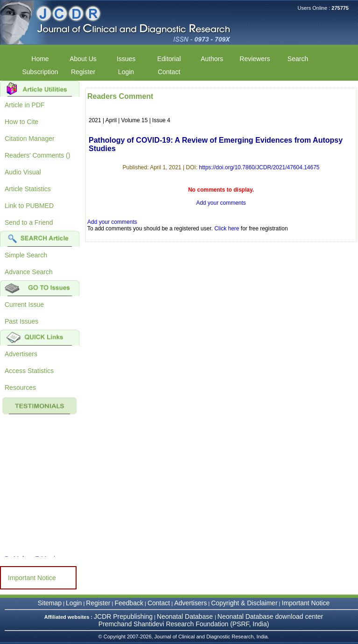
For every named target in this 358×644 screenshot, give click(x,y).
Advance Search (29, 272)
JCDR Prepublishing (123, 616)
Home (40, 59)
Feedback (129, 603)
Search (298, 59)
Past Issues (21, 321)
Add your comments (221, 203)
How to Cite (21, 122)
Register (83, 72)
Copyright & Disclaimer (244, 603)
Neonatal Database (186, 616)
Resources (20, 388)
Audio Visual (23, 172)
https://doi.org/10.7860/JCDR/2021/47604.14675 (259, 167)
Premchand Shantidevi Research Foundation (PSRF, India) (184, 624)
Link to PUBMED (29, 206)
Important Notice (32, 578)
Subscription (40, 72)
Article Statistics (28, 189)
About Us (83, 59)
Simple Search (26, 255)
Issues (126, 59)
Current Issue (24, 305)
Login (126, 72)
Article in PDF (25, 105)
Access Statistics (29, 371)
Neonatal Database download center (270, 616)
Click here (227, 229)
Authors (212, 59)
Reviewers (255, 59)
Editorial (169, 59)
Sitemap (50, 603)
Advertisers (21, 354)
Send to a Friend (29, 222)
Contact (169, 72)
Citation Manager (30, 138)
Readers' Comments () (37, 155)
